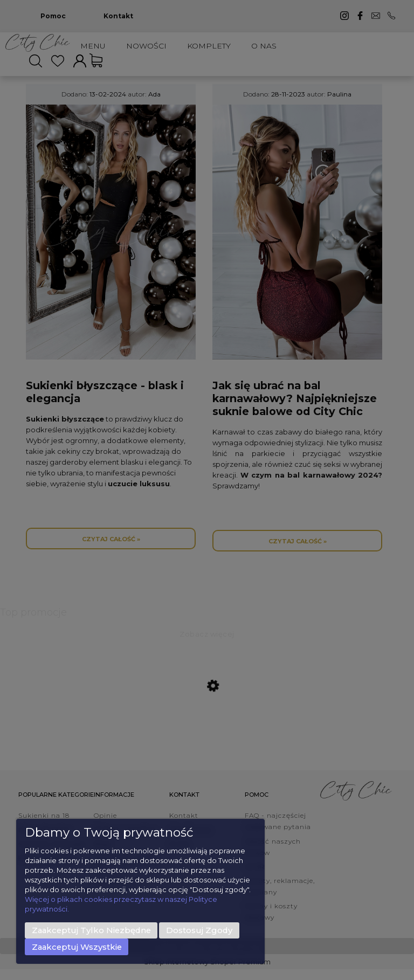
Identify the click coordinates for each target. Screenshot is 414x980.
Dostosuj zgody (199, 930)
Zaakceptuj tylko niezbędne (91, 930)
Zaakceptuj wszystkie (77, 947)
